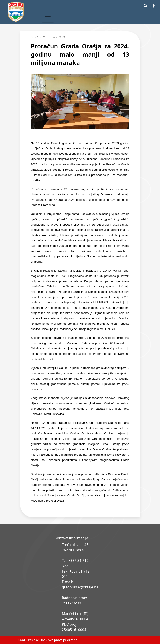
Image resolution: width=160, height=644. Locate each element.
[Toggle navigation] (48, 18)
